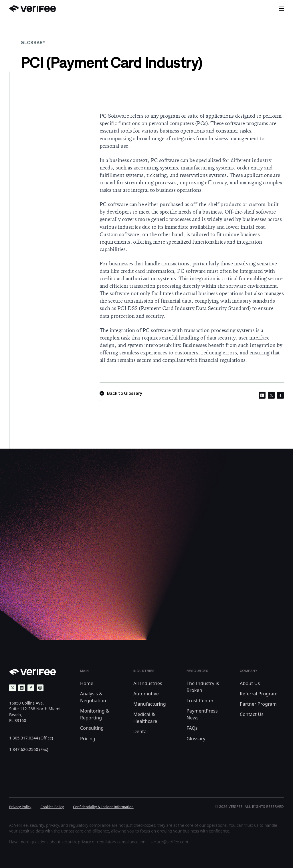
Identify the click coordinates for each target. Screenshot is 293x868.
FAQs (192, 728)
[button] (281, 9)
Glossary (196, 739)
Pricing (88, 739)
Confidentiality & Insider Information (103, 807)
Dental (140, 731)
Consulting (92, 728)
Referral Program (259, 694)
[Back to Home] (32, 9)
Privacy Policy (20, 807)
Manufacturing (150, 704)
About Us (250, 683)
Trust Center (200, 701)
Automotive (146, 694)
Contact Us (252, 714)
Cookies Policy (52, 807)
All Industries (148, 683)
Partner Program (258, 704)
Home (87, 683)
